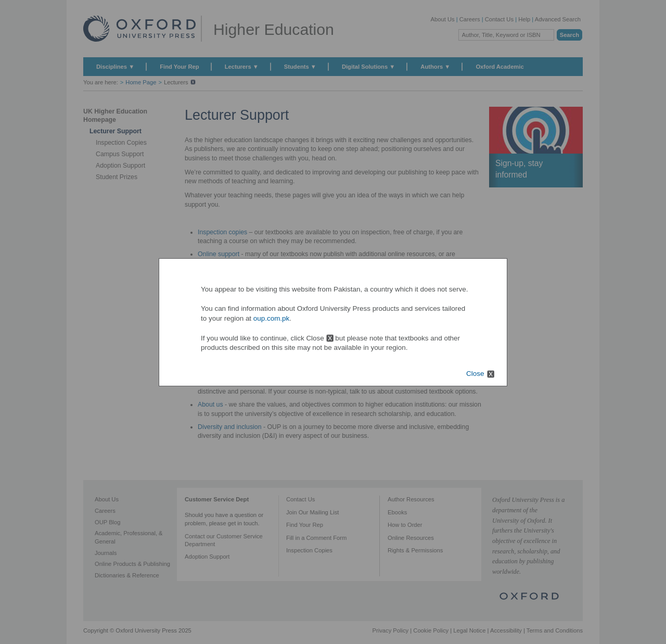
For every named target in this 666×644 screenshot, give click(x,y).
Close (475, 374)
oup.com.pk (271, 318)
